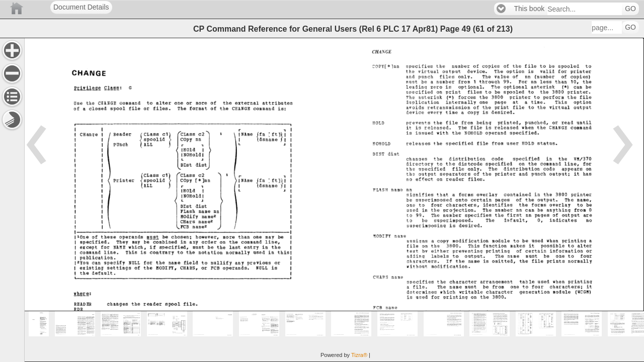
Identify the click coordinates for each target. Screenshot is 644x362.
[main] (334, 200)
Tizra (359, 355)
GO (630, 9)
